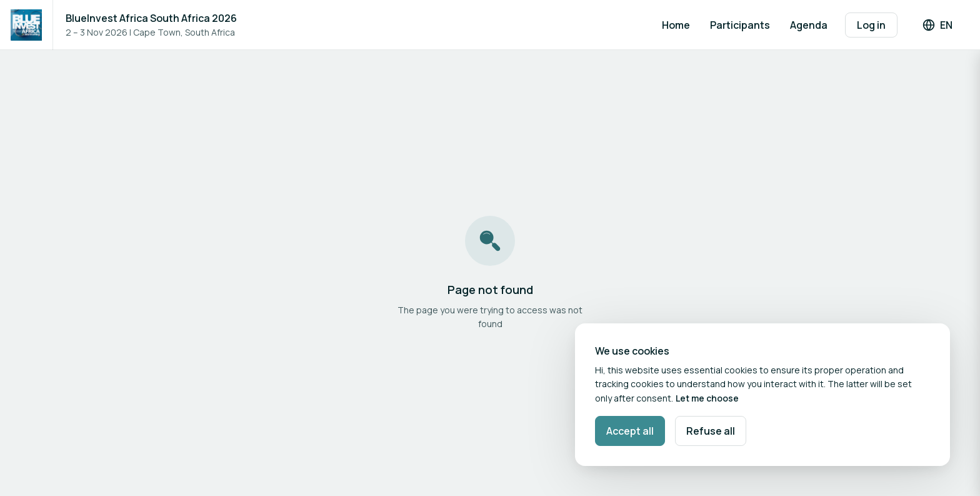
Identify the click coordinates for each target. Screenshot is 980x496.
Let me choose (707, 398)
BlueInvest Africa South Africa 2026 (151, 18)
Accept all (630, 431)
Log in (871, 25)
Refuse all (711, 431)
